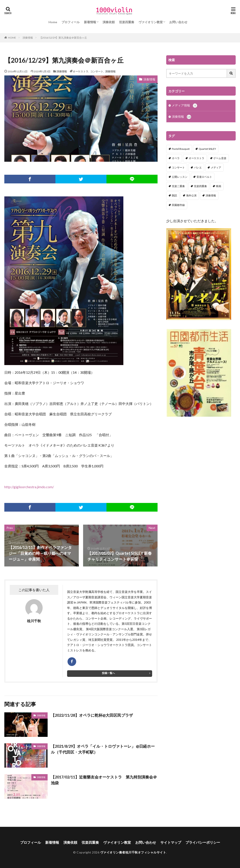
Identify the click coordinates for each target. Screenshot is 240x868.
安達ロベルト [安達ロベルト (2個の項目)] (204, 177)
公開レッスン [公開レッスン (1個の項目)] (180, 177)
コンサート (97, 71)
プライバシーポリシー (203, 842)
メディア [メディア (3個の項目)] (216, 168)
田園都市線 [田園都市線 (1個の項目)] (178, 205)
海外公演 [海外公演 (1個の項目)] (191, 196)
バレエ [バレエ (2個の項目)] (198, 168)
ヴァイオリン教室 (151, 22)
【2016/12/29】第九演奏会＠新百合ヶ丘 (63, 38)
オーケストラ (81, 71)
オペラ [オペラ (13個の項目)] (176, 159)
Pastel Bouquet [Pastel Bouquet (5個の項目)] (181, 149)
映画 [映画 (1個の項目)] (219, 187)
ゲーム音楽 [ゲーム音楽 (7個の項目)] (220, 159)
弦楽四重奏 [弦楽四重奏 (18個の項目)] (200, 187)
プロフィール (71, 22)
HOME (12, 38)
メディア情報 (184, 106)
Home (53, 22)
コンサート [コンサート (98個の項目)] (178, 168)
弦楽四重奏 (127, 22)
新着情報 (90, 22)
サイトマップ (171, 842)
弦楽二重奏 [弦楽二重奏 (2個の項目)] (178, 187)
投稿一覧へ (108, 673)
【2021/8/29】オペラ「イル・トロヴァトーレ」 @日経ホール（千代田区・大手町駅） (103, 749)
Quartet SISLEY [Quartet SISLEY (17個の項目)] (207, 149)
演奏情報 (28, 38)
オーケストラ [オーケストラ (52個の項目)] (197, 159)
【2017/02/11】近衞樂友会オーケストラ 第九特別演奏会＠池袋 (104, 780)
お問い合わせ (178, 22)
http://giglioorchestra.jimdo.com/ (29, 487)
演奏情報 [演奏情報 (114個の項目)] (211, 196)
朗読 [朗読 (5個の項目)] (174, 196)
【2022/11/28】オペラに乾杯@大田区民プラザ (92, 715)
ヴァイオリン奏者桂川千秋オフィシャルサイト (133, 852)
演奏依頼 (109, 22)
